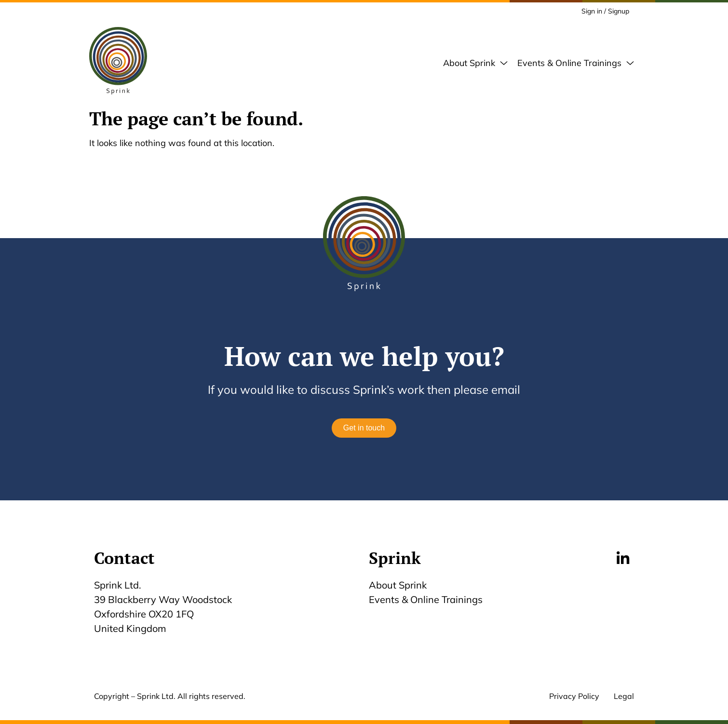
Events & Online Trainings (428, 599)
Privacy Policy (574, 696)
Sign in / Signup (605, 11)
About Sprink (398, 585)
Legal (624, 696)
